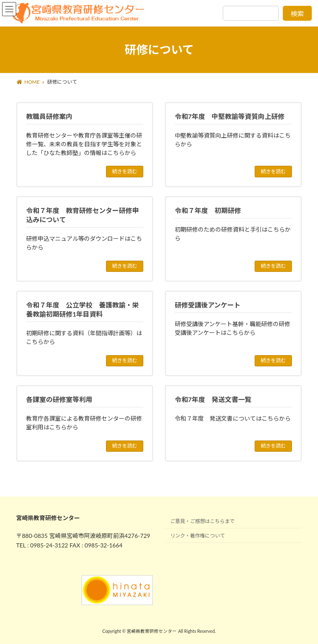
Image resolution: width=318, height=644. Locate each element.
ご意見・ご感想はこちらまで (202, 521)
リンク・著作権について (198, 536)
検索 (297, 13)
